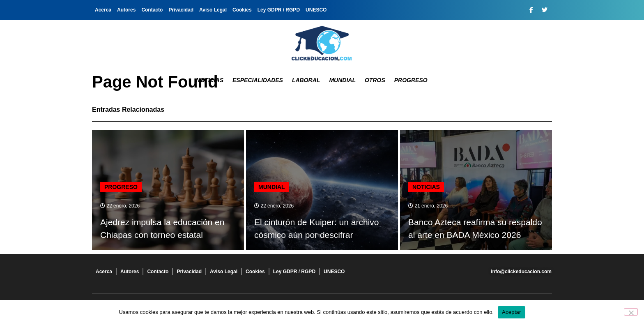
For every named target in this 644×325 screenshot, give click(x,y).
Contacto (152, 10)
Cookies (242, 10)
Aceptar (512, 312)
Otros (375, 80)
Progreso (411, 80)
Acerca (103, 10)
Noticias (210, 80)
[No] (631, 312)
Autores (126, 10)
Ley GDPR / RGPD (279, 10)
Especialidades (258, 80)
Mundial (342, 80)
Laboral (306, 80)
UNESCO (316, 10)
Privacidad (181, 10)
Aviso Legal (213, 10)
